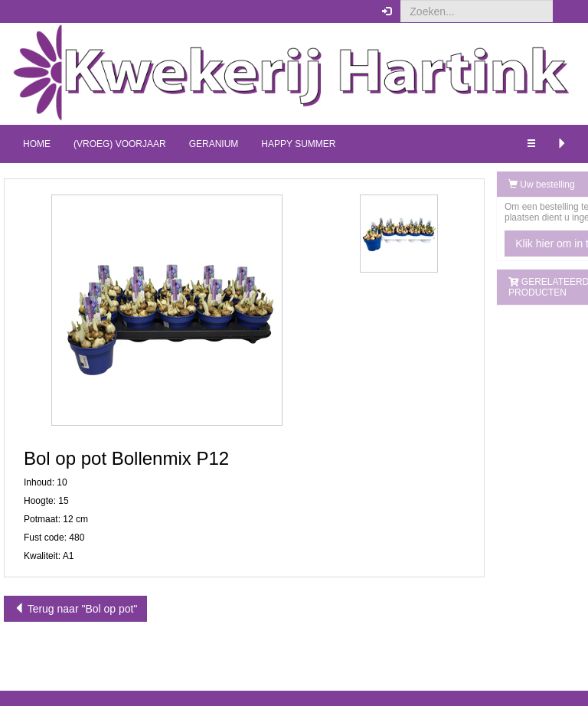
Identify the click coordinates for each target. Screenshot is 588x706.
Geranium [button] (214, 144)
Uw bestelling (473, 185)
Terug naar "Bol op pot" (75, 609)
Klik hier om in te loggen (503, 244)
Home (37, 144)
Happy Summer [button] (298, 144)
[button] (565, 11)
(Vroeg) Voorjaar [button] (120, 144)
